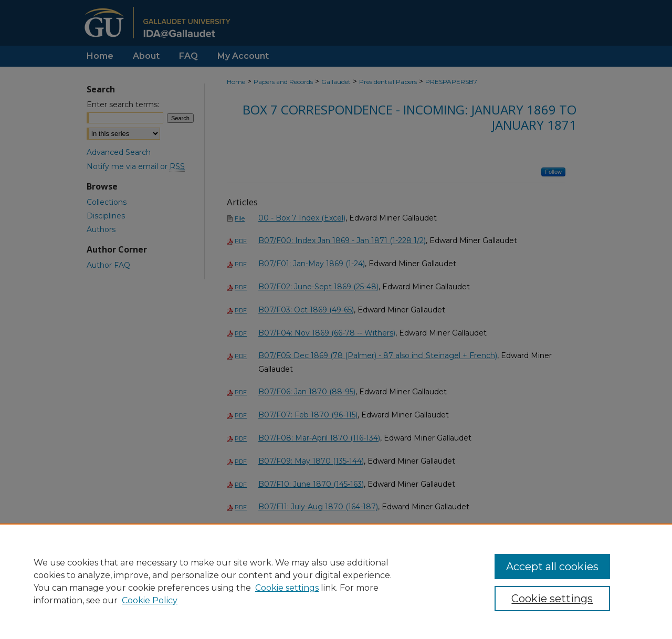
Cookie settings (287, 588)
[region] (336, 581)
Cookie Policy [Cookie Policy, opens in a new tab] (150, 600)
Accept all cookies (552, 567)
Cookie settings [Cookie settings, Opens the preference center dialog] (552, 599)
